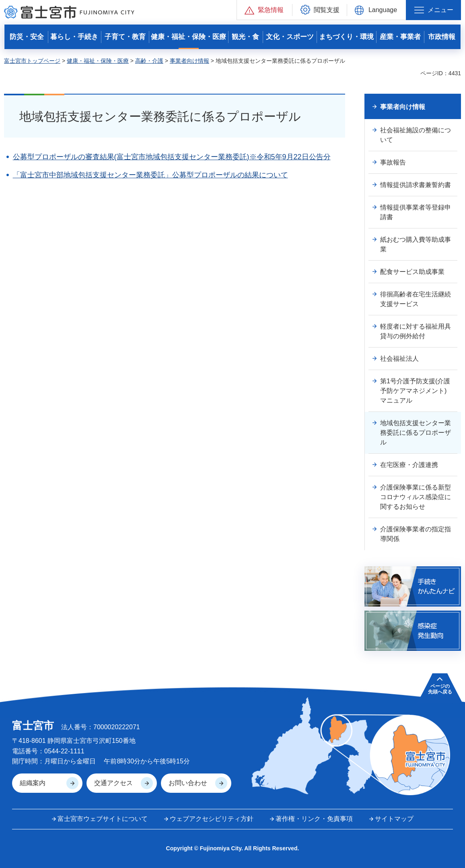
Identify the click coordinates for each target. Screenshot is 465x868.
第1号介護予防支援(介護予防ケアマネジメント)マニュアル (415, 391)
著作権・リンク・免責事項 (314, 819)
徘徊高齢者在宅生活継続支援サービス (416, 299)
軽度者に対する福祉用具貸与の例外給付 (416, 331)
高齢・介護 (149, 61)
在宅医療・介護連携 (409, 465)
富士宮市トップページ (32, 61)
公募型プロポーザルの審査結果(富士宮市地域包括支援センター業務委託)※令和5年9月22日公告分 (172, 157)
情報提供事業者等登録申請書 (416, 212)
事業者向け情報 (189, 61)
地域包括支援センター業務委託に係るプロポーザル (416, 433)
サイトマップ (394, 819)
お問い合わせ (188, 783)
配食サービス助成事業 (412, 272)
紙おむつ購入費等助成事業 (416, 244)
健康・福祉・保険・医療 (98, 61)
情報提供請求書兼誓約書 (416, 185)
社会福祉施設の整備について (416, 135)
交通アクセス (113, 783)
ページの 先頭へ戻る (440, 689)
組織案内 (33, 783)
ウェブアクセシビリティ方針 (212, 819)
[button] (264, 10)
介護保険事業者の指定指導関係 (416, 534)
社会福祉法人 (399, 359)
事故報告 (393, 162)
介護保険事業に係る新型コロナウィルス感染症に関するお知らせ (416, 497)
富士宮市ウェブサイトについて (103, 819)
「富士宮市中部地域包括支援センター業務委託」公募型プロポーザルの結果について (150, 175)
